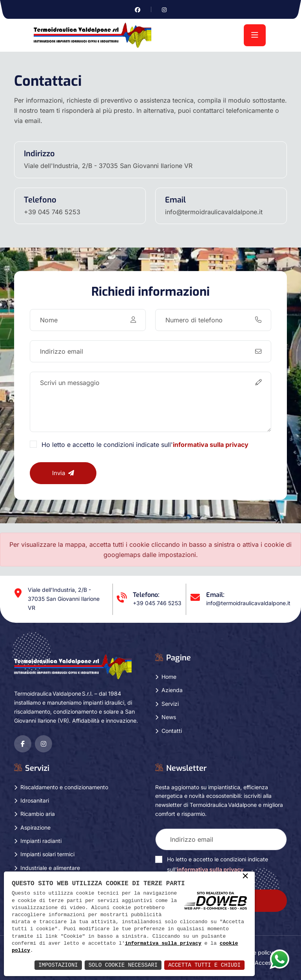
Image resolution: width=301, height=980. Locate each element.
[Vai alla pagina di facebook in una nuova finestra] (138, 10)
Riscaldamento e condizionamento (64, 787)
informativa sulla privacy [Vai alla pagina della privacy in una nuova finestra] (211, 445)
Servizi (170, 704)
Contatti (172, 731)
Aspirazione (35, 827)
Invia (63, 473)
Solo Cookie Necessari (123, 965)
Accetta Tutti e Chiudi (204, 965)
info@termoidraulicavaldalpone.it (214, 212)
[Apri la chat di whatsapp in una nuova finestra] (279, 959)
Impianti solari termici (47, 854)
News (169, 717)
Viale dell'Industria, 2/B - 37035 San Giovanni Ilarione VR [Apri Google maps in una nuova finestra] (108, 166)
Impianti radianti (41, 841)
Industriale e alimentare (50, 868)
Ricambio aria (38, 814)
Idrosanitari (35, 800)
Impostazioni (58, 965)
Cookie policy (256, 952)
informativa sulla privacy (163, 944)
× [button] (245, 877)
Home (169, 677)
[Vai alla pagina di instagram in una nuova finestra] (164, 10)
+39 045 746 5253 (52, 212)
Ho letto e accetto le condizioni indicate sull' (145, 445)
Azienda (172, 690)
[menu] (255, 35)
